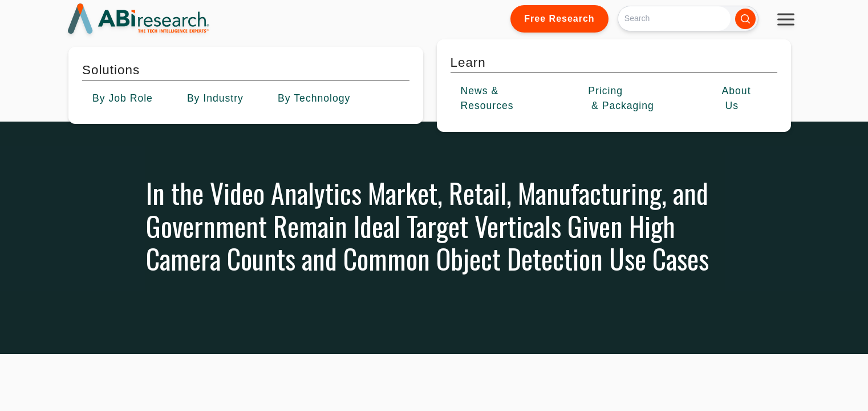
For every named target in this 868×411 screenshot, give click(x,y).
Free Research (559, 19)
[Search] (674, 19)
